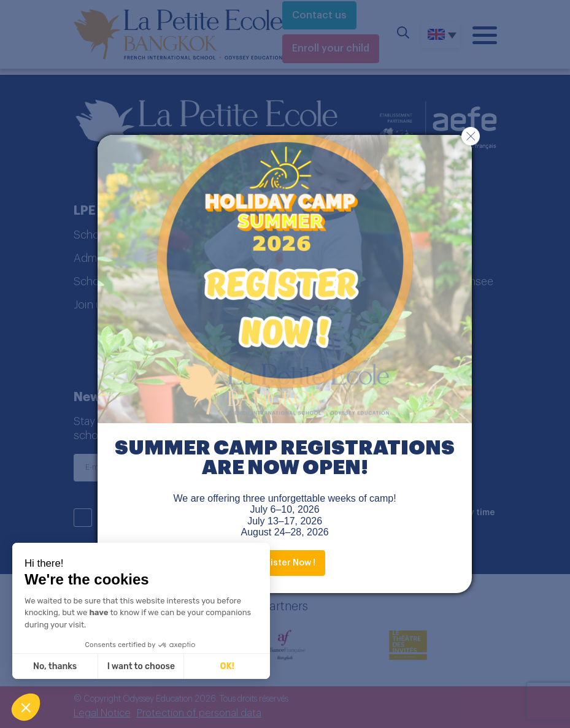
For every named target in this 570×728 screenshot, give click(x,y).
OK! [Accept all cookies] (227, 666)
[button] (26, 707)
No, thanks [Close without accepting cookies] (55, 666)
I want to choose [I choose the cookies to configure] (141, 666)
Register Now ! (285, 563)
